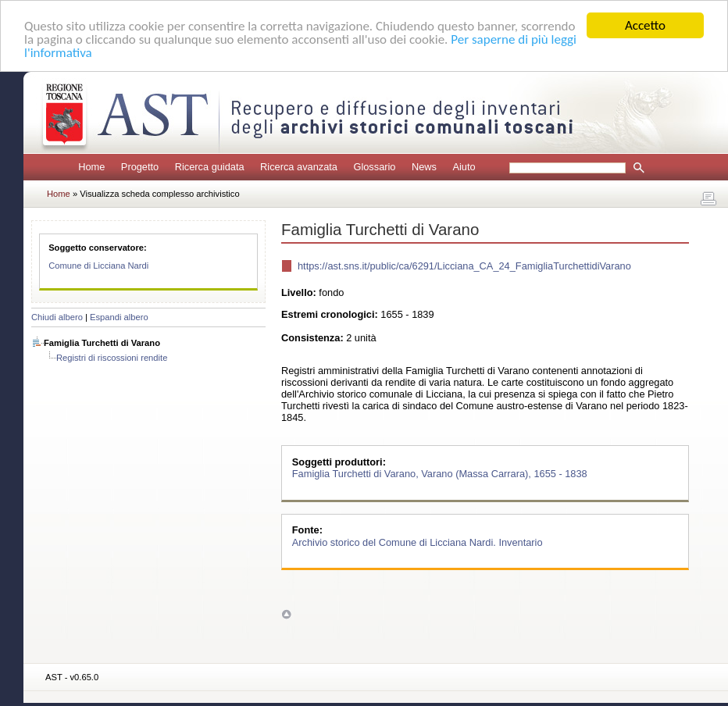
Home (91, 167)
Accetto (645, 25)
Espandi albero (119, 317)
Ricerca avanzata (299, 167)
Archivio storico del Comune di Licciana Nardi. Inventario (418, 542)
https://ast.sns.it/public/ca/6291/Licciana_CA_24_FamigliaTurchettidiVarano (464, 266)
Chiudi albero (57, 317)
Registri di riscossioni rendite (112, 358)
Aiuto (464, 167)
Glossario (374, 167)
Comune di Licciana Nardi (98, 266)
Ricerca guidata (210, 167)
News (424, 167)
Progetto (140, 167)
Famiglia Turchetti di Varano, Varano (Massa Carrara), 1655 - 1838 (440, 474)
